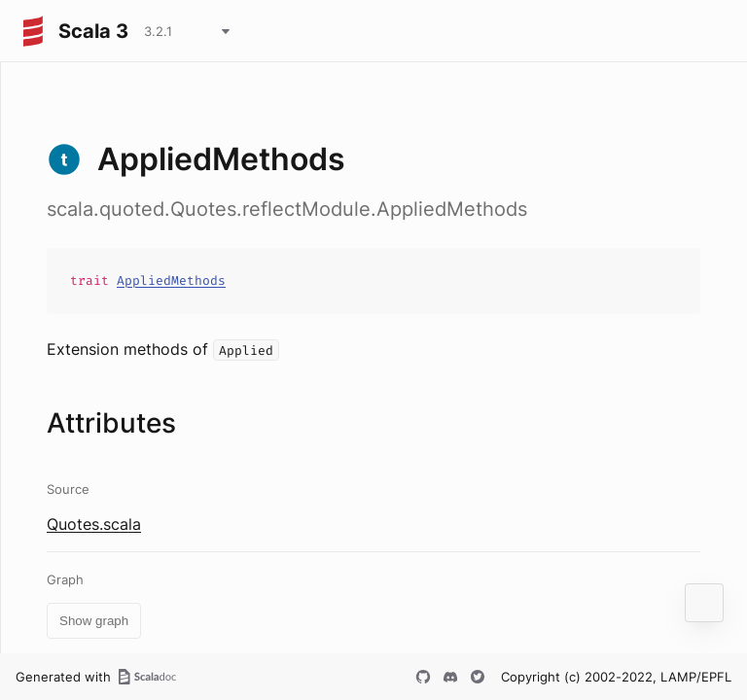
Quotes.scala (94, 524)
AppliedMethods (171, 280)
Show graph (94, 621)
